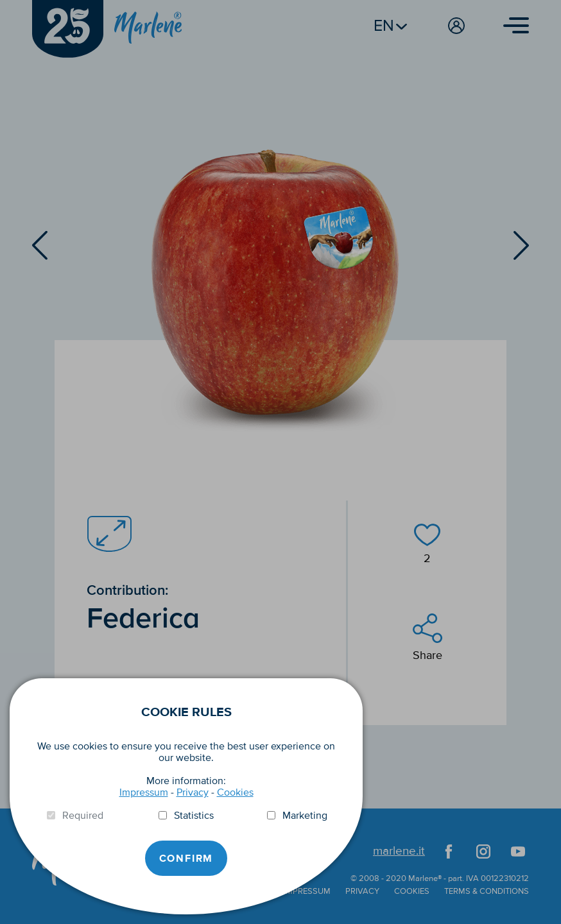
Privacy (193, 792)
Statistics (194, 816)
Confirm (186, 859)
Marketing (305, 816)
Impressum (144, 792)
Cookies (235, 792)
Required (83, 816)
